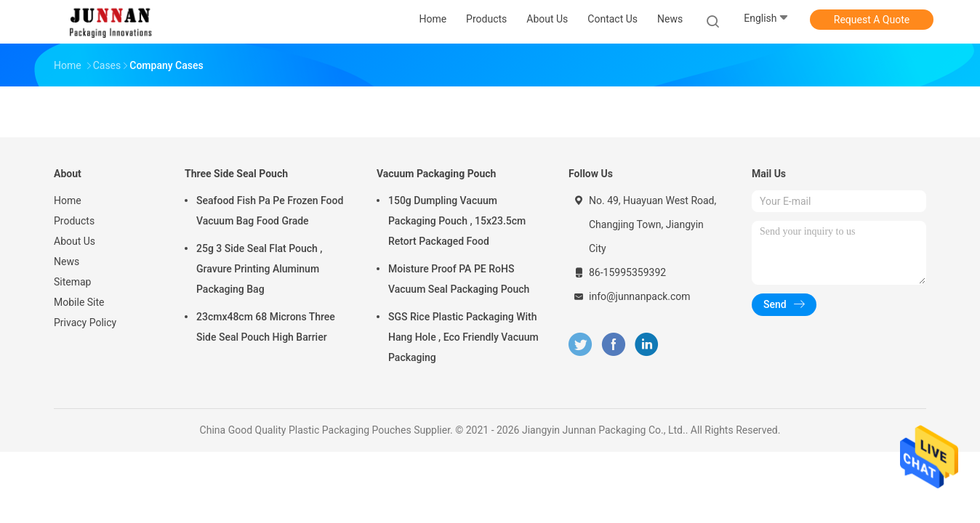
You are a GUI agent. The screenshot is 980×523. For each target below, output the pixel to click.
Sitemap (72, 282)
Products (74, 221)
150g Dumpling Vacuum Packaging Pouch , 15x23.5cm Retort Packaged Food (457, 221)
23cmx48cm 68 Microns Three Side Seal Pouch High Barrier (266, 327)
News (67, 261)
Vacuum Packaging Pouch (436, 174)
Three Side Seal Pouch (236, 174)
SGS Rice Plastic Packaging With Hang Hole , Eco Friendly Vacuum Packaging (463, 337)
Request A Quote (872, 20)
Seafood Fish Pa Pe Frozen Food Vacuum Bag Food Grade (270, 211)
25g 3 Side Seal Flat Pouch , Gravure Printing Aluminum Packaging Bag (260, 269)
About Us (75, 241)
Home (68, 200)
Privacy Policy (85, 323)
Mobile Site (79, 302)
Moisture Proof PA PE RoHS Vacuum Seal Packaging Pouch (459, 279)
